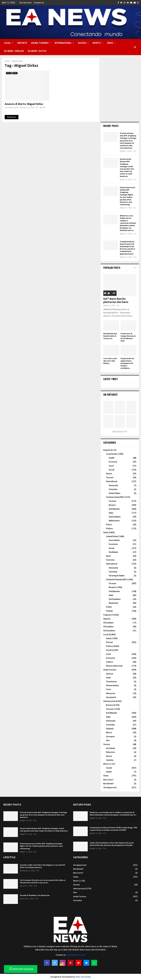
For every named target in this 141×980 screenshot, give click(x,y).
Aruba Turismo (40, 43)
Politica (109, 646)
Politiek (109, 611)
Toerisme (110, 560)
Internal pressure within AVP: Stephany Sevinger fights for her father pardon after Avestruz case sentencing (128, 196)
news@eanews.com (76, 955)
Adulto (109, 772)
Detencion (110, 752)
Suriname (110, 737)
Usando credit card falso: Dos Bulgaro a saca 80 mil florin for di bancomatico (42, 866)
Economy (113, 462)
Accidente (110, 748)
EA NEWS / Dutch (37, 51)
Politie (109, 607)
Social (112, 470)
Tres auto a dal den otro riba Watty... (110, 361)
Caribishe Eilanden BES (116, 580)
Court (111, 466)
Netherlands (114, 521)
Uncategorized (110, 787)
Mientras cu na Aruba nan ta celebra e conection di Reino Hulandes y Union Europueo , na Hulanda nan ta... (128, 223)
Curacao (112, 501)
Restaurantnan (112, 685)
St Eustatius (108, 627)
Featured (107, 615)
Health (112, 458)
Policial (109, 642)
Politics (109, 529)
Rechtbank (113, 552)
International (112, 481)
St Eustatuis (108, 623)
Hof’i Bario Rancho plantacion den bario (116, 300)
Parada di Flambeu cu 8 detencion (35, 895)
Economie (113, 544)
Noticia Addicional (114, 666)
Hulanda (110, 729)
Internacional (63, 43)
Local (7, 43)
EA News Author (13, 108)
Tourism (110, 477)
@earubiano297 (120, 432)
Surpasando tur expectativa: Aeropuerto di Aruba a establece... (127, 363)
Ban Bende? (109, 784)
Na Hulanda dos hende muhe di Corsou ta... (110, 336)
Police (109, 525)
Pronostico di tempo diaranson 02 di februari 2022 (128, 337)
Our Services (25, 3)
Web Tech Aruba (83, 977)
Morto (97, 43)
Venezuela (113, 485)
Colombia (113, 489)
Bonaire (112, 505)
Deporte (22, 43)
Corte (108, 654)
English (107, 450)
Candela (110, 760)
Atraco (109, 756)
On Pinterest (111, 395)
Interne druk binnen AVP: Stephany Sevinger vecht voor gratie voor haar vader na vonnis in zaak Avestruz (127, 168)
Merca (109, 733)
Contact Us (39, 3)
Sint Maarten (114, 509)
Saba (111, 513)
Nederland (113, 603)
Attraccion (111, 693)
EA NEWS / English (14, 51)
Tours (109, 689)
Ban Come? (108, 780)
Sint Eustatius (115, 517)
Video (110, 43)
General (110, 674)
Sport (108, 556)
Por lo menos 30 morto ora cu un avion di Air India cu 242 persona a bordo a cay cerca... (43, 881)
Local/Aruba (111, 454)
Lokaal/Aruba (112, 536)
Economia (111, 658)
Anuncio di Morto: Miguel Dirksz (24, 104)
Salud (109, 638)
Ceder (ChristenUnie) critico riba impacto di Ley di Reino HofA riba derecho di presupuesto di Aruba (112, 844)
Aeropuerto (111, 697)
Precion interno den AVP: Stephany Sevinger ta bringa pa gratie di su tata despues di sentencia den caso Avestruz (128, 141)
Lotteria (109, 662)
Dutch (106, 532)
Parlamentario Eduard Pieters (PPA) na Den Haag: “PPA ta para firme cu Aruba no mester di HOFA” (113, 829)
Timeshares (111, 682)
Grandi (9, 73)
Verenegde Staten (117, 576)
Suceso (82, 43)
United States (114, 493)
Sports (109, 474)
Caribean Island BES (115, 497)
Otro (108, 740)
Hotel (108, 678)
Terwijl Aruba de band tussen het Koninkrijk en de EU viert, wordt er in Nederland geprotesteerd (128, 248)
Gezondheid (114, 540)
